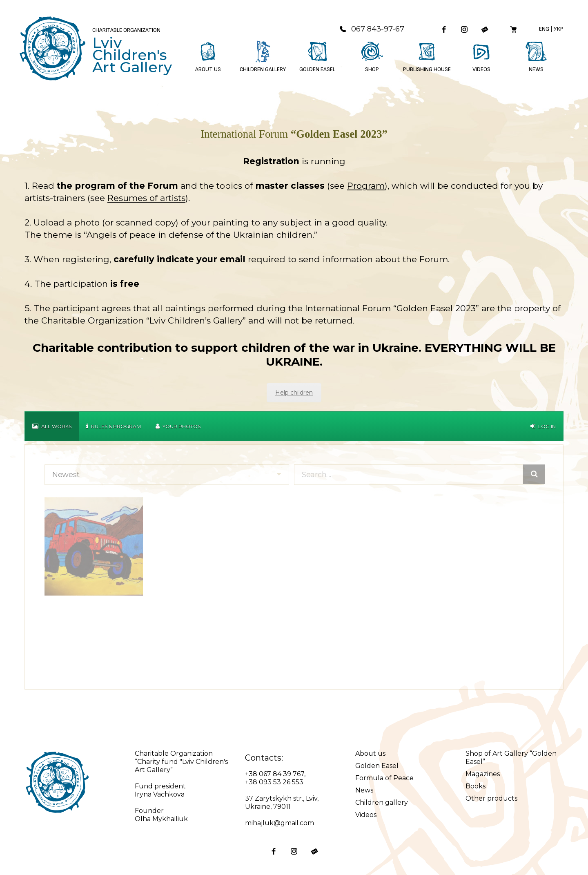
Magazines (483, 774)
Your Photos (178, 426)
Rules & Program (114, 426)
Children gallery (382, 802)
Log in (543, 426)
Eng (544, 29)
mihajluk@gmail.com (280, 823)
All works (52, 426)
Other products (491, 798)
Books (476, 786)
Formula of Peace (384, 778)
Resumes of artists (146, 198)
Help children (294, 393)
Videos (366, 815)
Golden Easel (377, 766)
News (364, 790)
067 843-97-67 (372, 29)
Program (366, 186)
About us (370, 753)
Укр (559, 29)
